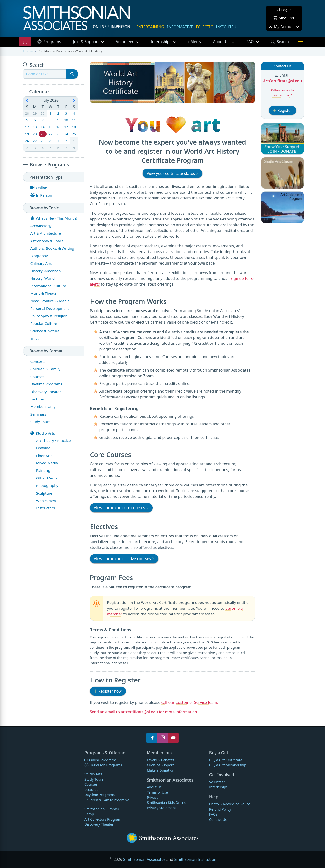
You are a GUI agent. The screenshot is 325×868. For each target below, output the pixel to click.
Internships (161, 42)
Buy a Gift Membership (228, 765)
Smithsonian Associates (144, 859)
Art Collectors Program (103, 819)
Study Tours (94, 779)
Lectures (91, 790)
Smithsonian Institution (195, 859)
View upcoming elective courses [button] (124, 559)
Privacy (153, 798)
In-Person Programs (103, 765)
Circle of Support (160, 765)
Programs (49, 42)
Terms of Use (157, 792)
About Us (222, 42)
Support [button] (86, 42)
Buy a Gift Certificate (226, 760)
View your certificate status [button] (172, 173)
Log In (284, 10)
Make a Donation (161, 770)
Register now (110, 691)
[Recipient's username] (45, 74)
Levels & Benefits (161, 760)
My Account (282, 27)
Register (284, 110)
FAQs (213, 814)
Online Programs (100, 760)
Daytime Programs (99, 795)
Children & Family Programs (107, 800)
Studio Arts (43, 433)
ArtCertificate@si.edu (282, 81)
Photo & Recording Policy (230, 804)
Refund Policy (220, 809)
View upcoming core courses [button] (121, 508)
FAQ (256, 41)
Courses (91, 784)
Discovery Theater (99, 824)
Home (28, 51)
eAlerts (195, 42)
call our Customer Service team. (190, 702)
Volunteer (125, 42)
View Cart (284, 18)
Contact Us (218, 820)
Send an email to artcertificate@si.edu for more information (143, 712)
